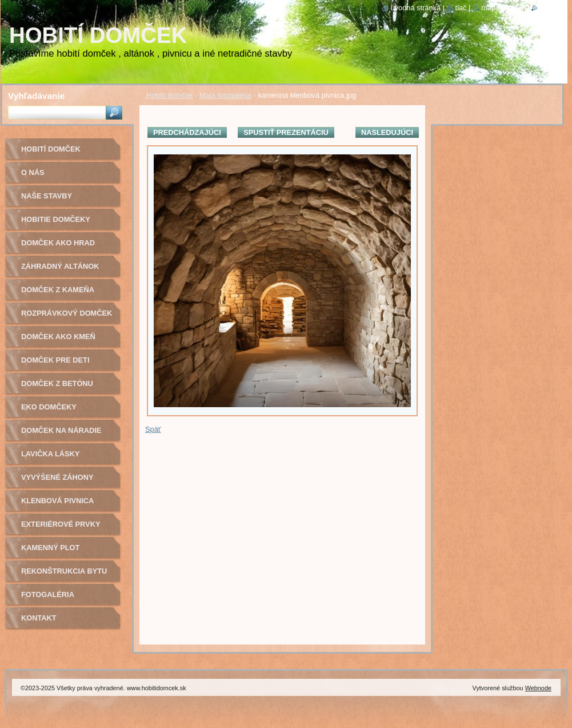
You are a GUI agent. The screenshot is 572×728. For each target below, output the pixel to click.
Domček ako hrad (58, 243)
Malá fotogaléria (225, 95)
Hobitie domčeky (56, 219)
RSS (545, 8)
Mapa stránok (503, 8)
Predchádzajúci (187, 132)
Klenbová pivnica (57, 501)
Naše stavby (47, 196)
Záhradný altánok (60, 266)
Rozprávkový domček (67, 313)
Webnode (538, 688)
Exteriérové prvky (61, 524)
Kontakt (39, 618)
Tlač (461, 8)
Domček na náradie (61, 430)
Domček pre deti (55, 360)
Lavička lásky (50, 454)
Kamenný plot (50, 548)
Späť (153, 429)
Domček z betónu (57, 383)
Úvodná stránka (416, 8)
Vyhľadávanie (36, 96)
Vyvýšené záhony (57, 477)
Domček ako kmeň (58, 337)
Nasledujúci (387, 132)
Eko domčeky (49, 407)
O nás (33, 172)
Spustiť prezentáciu (286, 132)
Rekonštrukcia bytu (64, 571)
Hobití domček (170, 95)
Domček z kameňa (58, 290)
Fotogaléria (48, 594)
